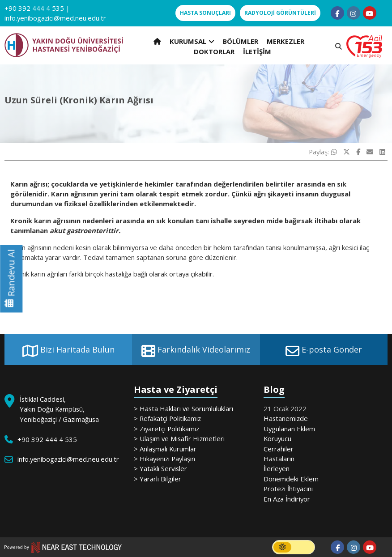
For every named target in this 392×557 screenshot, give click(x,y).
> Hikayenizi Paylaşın (164, 459)
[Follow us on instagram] (354, 13)
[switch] (294, 547)
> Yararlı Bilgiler (158, 479)
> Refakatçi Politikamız (167, 418)
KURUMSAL (192, 41)
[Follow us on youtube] (370, 13)
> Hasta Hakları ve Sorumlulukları (183, 408)
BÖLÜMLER (241, 41)
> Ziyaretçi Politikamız (166, 429)
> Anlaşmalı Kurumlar (165, 449)
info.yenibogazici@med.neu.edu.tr (55, 18)
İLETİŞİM (257, 51)
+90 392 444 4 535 (34, 8)
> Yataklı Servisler (160, 468)
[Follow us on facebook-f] (337, 13)
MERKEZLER (285, 41)
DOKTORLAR (214, 51)
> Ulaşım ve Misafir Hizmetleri (179, 438)
